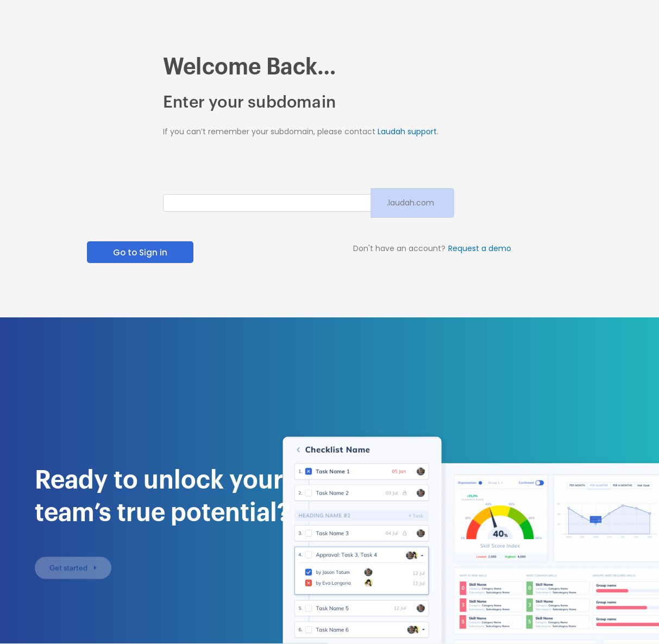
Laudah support (407, 132)
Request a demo (480, 248)
